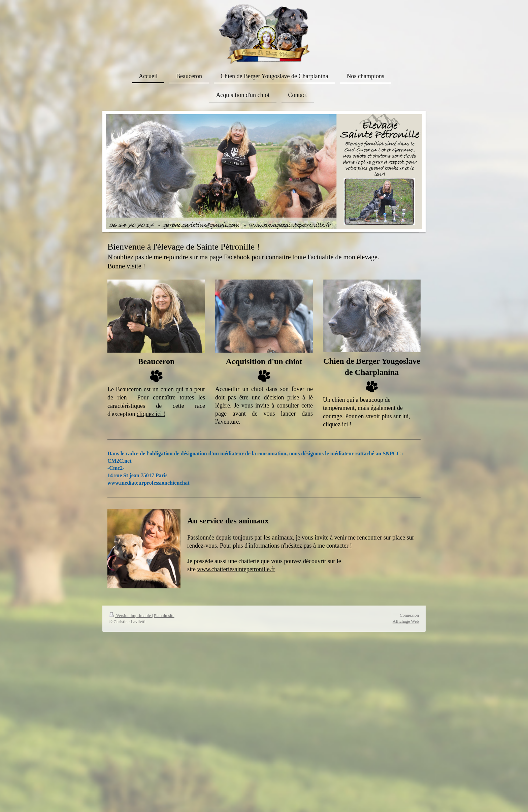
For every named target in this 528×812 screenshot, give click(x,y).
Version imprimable (130, 615)
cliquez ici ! (151, 414)
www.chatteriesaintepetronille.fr (236, 569)
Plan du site (164, 615)
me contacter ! (335, 546)
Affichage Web (406, 621)
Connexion (409, 615)
